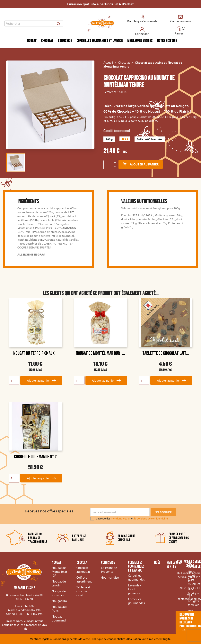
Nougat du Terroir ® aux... (35, 353)
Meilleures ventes (140, 41)
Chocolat (47, 41)
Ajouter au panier (141, 164)
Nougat (32, 41)
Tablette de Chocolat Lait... (166, 353)
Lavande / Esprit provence (135, 589)
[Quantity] (14, 380)
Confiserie (65, 41)
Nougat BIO (59, 601)
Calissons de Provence (109, 570)
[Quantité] (108, 165)
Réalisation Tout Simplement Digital (149, 639)
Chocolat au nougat (83, 570)
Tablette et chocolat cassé (83, 591)
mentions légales (121, 518)
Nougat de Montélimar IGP (59, 572)
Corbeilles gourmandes (136, 577)
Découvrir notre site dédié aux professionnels (190, 620)
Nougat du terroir (59, 583)
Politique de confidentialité (109, 639)
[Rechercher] (34, 23)
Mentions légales (40, 639)
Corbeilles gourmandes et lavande (100, 41)
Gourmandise (110, 577)
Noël (157, 563)
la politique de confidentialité (151, 518)
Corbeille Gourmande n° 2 (35, 457)
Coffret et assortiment (84, 579)
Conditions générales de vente (72, 639)
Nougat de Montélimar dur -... (100, 353)
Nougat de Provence (59, 593)
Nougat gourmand (59, 618)
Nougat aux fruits (59, 609)
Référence (110, 92)
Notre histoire (167, 41)
